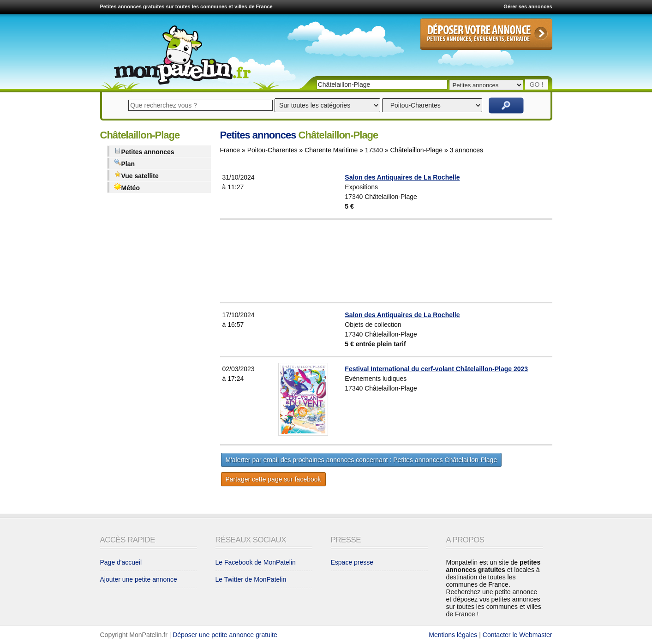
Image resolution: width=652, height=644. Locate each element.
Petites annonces (144, 151)
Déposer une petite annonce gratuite (225, 635)
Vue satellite (136, 175)
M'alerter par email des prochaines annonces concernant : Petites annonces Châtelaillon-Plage (362, 460)
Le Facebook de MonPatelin (256, 562)
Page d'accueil (121, 562)
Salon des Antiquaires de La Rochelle (402, 177)
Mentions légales (453, 635)
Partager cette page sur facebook (273, 479)
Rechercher (506, 105)
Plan (125, 163)
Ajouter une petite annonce (139, 579)
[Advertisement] (409, 261)
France (230, 150)
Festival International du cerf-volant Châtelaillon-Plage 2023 (436, 369)
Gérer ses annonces (528, 6)
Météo (127, 187)
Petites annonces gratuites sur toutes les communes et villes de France (186, 6)
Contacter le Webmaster (517, 635)
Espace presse (352, 562)
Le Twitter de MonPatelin (251, 579)
